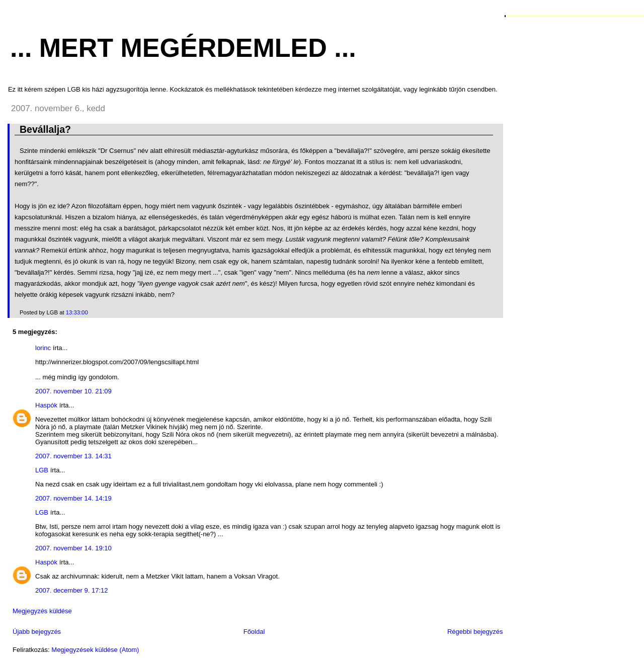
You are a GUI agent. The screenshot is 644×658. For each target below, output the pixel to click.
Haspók (46, 405)
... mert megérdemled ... (183, 48)
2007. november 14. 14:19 (73, 498)
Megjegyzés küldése (42, 611)
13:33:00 (77, 312)
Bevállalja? (45, 129)
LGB (42, 470)
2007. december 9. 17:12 (72, 590)
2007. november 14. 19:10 (73, 548)
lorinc (43, 348)
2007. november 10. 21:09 (73, 391)
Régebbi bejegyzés (475, 632)
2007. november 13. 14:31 (73, 456)
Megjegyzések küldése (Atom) (95, 650)
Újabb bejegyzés (37, 632)
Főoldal (254, 632)
